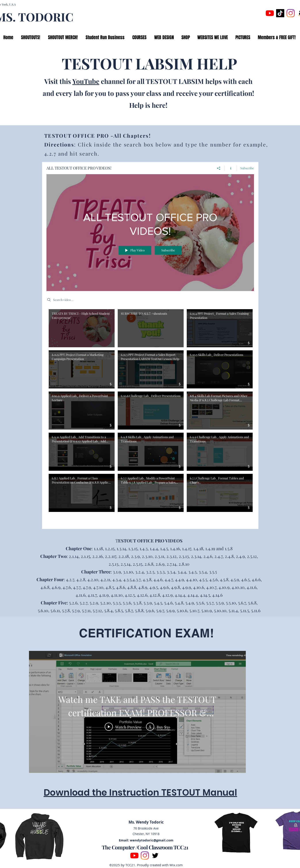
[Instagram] (291, 13)
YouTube (86, 81)
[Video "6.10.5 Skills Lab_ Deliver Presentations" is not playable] (220, 369)
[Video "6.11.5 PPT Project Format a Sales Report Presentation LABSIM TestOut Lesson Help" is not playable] (151, 369)
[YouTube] (270, 13)
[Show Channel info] (231, 168)
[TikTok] (280, 13)
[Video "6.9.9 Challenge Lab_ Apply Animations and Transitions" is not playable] (220, 452)
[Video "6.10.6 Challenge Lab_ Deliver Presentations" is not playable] (151, 411)
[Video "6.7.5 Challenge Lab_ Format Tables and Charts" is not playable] (220, 493)
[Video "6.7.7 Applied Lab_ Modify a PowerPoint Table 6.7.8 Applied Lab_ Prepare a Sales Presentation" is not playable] (151, 493)
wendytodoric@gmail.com (152, 840)
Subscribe (247, 168)
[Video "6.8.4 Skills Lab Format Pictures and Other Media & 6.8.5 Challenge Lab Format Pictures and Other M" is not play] (220, 411)
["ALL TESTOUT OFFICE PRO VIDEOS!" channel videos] (150, 416)
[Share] (219, 168)
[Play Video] (123, 727)
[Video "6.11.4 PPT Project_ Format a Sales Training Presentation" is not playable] (220, 328)
